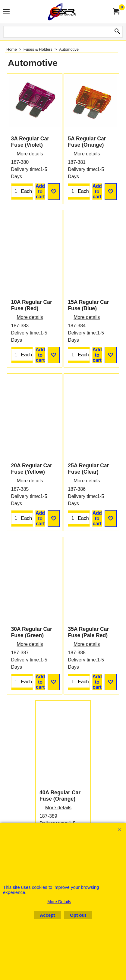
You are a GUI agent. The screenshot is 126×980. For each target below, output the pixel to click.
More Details (59, 902)
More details (30, 180)
